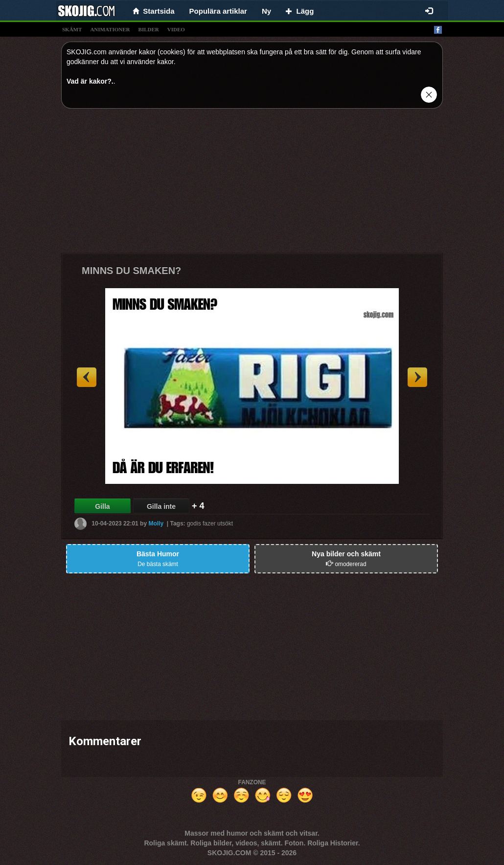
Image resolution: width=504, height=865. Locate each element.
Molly (156, 524)
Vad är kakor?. (90, 81)
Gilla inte (161, 506)
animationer (110, 29)
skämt (72, 29)
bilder (149, 29)
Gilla (102, 506)
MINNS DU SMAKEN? (131, 271)
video (176, 29)
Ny (266, 11)
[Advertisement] (252, 184)
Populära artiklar (218, 11)
